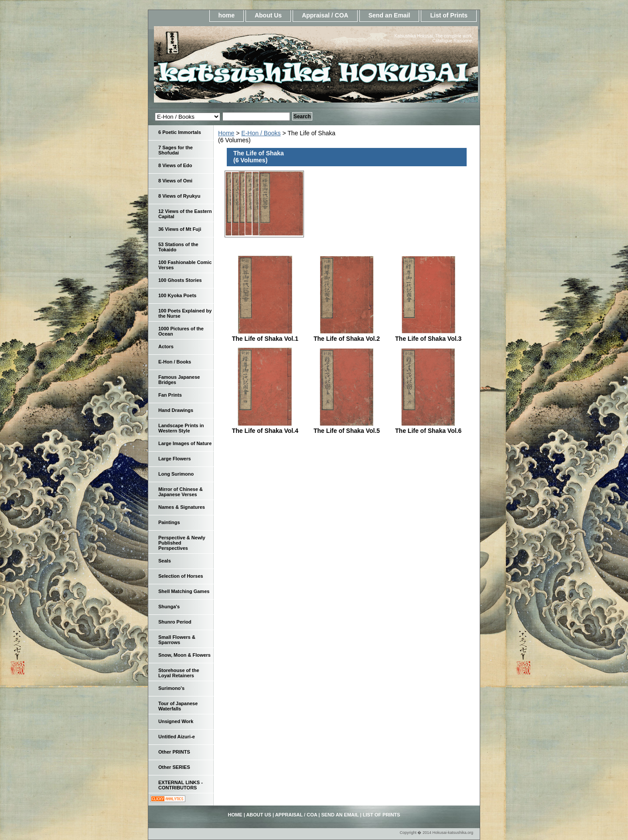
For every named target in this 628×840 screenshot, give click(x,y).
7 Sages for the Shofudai (176, 150)
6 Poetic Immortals (180, 132)
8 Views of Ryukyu (179, 196)
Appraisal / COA (325, 15)
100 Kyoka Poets (177, 295)
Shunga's (169, 607)
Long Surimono (176, 474)
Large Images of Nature (185, 443)
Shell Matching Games (184, 591)
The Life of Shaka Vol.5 (347, 431)
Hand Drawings (176, 410)
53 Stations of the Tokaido (178, 247)
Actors (166, 346)
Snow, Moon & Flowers (184, 655)
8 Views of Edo (175, 165)
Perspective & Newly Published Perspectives (182, 543)
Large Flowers (175, 459)
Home (226, 133)
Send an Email (389, 15)
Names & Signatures (182, 507)
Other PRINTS (174, 752)
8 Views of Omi (175, 181)
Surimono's (171, 688)
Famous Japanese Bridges (179, 380)
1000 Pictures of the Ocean (181, 331)
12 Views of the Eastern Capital (185, 214)
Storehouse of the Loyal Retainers (179, 673)
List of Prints (449, 15)
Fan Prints (170, 395)
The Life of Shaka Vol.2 (347, 339)
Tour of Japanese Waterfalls (178, 706)
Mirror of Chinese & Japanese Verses (181, 492)
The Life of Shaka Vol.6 (428, 431)
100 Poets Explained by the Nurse (185, 313)
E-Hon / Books (261, 133)
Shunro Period (175, 622)
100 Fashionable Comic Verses (185, 265)
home (227, 15)
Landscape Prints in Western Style (181, 428)
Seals (165, 561)
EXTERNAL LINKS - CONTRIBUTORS (181, 785)
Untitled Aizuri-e (177, 737)
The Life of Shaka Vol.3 (428, 339)
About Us (268, 15)
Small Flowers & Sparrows (177, 640)
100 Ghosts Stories (180, 280)
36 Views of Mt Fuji (180, 229)
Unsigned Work (176, 721)
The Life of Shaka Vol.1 (265, 339)
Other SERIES (174, 767)
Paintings (169, 522)
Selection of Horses (181, 576)
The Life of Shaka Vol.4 (265, 431)
